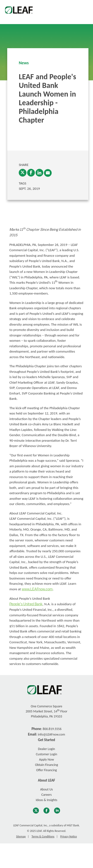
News (24, 63)
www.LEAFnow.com (37, 589)
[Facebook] (31, 173)
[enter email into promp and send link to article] (48, 173)
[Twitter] (23, 173)
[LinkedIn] (39, 173)
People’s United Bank (26, 604)
